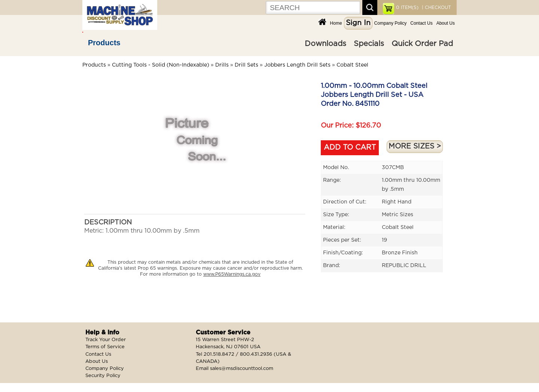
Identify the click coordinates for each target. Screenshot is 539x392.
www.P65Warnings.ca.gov (232, 274)
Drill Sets (246, 65)
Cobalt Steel (352, 65)
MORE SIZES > (415, 146)
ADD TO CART (350, 148)
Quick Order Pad (422, 44)
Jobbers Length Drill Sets (297, 65)
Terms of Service (105, 347)
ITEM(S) (407, 7)
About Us (446, 23)
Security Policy (103, 376)
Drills (222, 65)
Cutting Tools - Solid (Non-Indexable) (161, 65)
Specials (369, 44)
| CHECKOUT (436, 7)
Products (104, 43)
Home (336, 23)
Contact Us (421, 23)
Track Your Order (106, 340)
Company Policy (391, 23)
